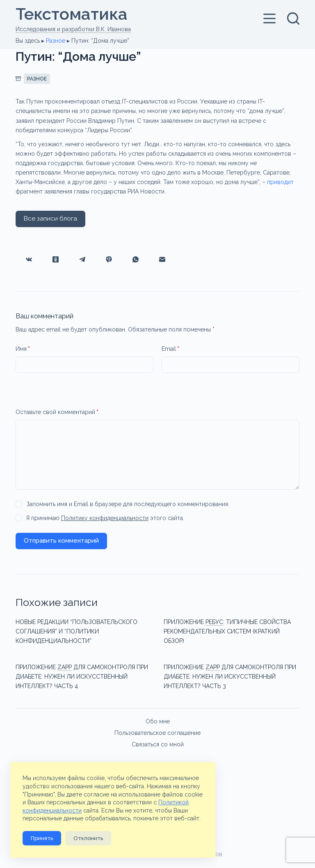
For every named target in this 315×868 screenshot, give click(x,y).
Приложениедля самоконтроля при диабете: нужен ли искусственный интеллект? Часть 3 (230, 677)
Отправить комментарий (61, 541)
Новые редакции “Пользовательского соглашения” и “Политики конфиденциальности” (76, 631)
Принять (42, 838)
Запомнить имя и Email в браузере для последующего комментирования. (128, 504)
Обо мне (158, 721)
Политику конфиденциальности (105, 518)
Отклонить (88, 838)
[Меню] (271, 18)
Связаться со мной (158, 744)
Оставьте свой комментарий (57, 412)
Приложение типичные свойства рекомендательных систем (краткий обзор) (227, 631)
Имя (23, 349)
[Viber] (109, 259)
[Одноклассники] (56, 259)
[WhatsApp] (136, 259)
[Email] (162, 259)
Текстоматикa (72, 14)
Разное (56, 40)
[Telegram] (82, 259)
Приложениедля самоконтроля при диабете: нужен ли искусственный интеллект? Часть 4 (82, 677)
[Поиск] (293, 18)
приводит (280, 182)
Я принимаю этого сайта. (105, 518)
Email (170, 349)
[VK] (29, 259)
